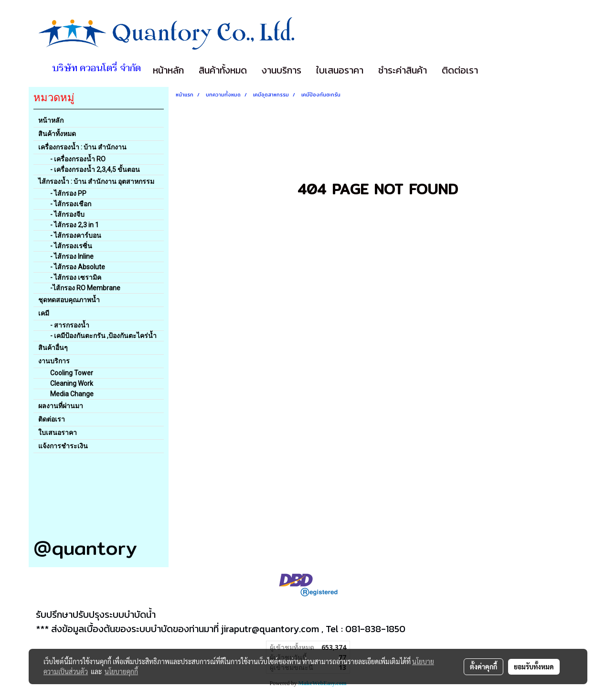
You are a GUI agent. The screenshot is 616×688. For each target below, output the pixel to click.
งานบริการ (281, 70)
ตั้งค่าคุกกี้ (483, 667)
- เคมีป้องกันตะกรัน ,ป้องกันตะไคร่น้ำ (103, 336)
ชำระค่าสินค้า (403, 70)
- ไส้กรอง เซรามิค (76, 277)
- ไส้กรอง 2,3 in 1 (74, 225)
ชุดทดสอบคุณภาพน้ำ (69, 300)
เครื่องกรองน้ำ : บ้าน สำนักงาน (82, 147)
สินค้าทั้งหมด (223, 70)
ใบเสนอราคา (340, 70)
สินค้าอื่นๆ (53, 348)
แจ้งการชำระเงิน (63, 446)
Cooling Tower (72, 373)
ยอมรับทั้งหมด (534, 667)
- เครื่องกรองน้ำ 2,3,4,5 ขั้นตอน (95, 169)
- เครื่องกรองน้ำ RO (78, 159)
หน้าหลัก (168, 70)
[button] (499, 70)
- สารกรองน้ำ (70, 325)
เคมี (44, 313)
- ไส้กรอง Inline (72, 256)
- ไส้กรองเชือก (71, 204)
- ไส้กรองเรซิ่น (71, 246)
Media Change (72, 394)
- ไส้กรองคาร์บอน (76, 235)
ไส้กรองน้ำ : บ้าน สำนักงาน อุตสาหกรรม (96, 181)
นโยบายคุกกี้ (121, 671)
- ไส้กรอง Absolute (78, 267)
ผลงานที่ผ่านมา (61, 406)
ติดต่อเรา (460, 70)
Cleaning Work (72, 383)
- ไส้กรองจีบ (67, 214)
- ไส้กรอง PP (68, 193)
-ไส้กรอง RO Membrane (85, 288)
